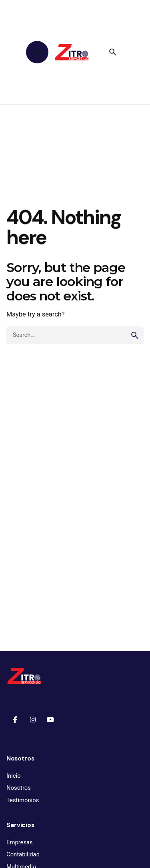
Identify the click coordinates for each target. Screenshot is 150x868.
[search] (135, 335)
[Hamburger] (37, 52)
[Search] (113, 52)
